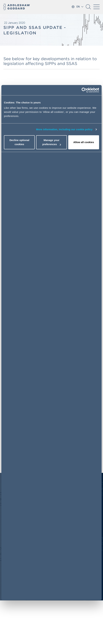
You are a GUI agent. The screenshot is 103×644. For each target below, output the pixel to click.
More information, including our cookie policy (64, 129)
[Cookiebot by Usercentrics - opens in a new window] (84, 90)
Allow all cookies (84, 142)
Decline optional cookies (19, 142)
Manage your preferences (52, 142)
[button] (88, 8)
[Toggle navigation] (96, 7)
